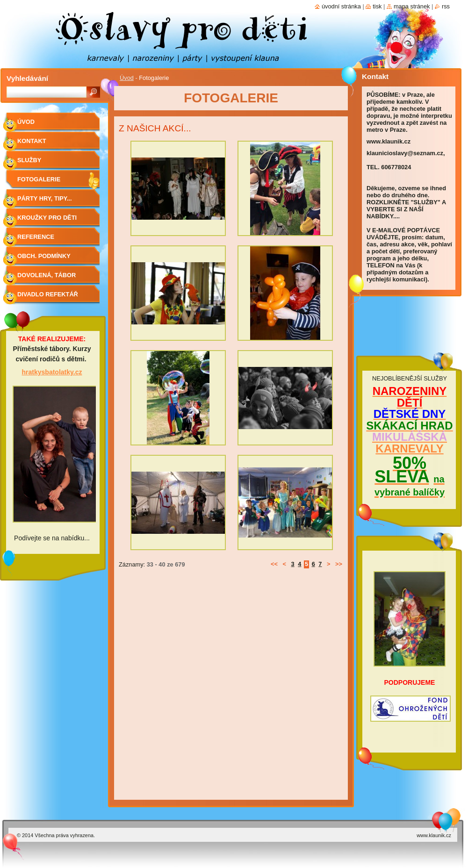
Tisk (377, 6)
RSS (446, 6)
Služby (29, 160)
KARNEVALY (409, 448)
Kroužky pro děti (47, 218)
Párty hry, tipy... (45, 198)
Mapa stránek (412, 6)
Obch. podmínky (44, 256)
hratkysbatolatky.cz (52, 372)
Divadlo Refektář (48, 294)
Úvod (127, 78)
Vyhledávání (27, 78)
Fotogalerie (39, 179)
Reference (36, 237)
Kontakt (32, 141)
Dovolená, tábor (47, 275)
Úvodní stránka (341, 6)
